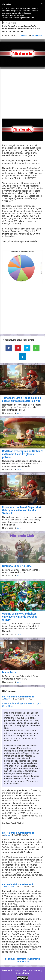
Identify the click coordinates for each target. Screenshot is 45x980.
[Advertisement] (22, 94)
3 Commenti (37, 36)
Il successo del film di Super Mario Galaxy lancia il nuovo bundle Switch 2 (22, 510)
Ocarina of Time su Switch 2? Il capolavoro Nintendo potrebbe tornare (20, 617)
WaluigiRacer (9, 887)
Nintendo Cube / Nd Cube (17, 566)
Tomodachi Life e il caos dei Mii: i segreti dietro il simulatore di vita (21, 399)
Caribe (19, 413)
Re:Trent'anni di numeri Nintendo (18, 697)
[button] (42, 4)
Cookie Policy (23, 973)
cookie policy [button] (19, 15)
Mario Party (9, 672)
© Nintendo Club (10, 970)
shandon (8, 835)
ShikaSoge (8, 699)
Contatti (23, 970)
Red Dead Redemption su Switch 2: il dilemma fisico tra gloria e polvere (22, 454)
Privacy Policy (35, 970)
